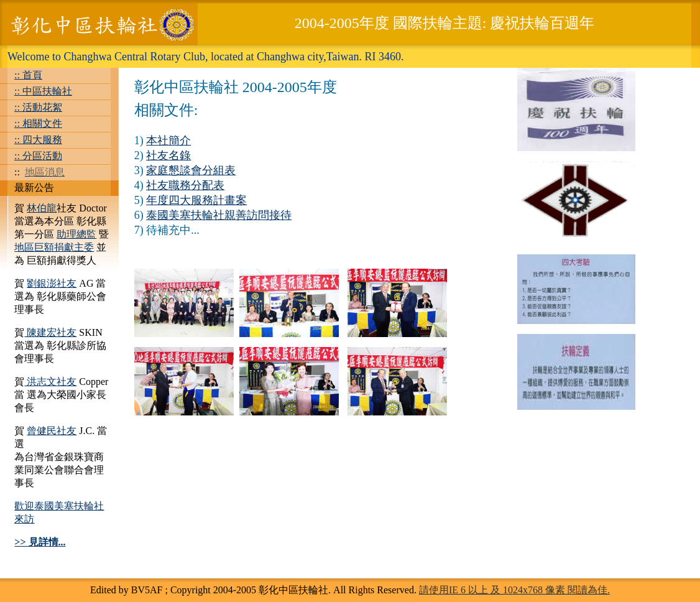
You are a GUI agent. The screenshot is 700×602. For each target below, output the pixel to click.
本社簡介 (168, 141)
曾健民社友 (52, 431)
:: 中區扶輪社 (43, 91)
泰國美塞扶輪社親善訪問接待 (219, 215)
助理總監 (76, 234)
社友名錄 (168, 155)
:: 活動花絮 (38, 107)
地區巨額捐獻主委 (54, 247)
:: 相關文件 (38, 123)
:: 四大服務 (38, 140)
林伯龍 (42, 208)
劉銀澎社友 (52, 283)
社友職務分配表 (185, 185)
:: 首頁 (28, 75)
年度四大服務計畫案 (196, 200)
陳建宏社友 (50, 332)
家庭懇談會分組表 (191, 170)
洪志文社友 (50, 382)
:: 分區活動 (38, 156)
